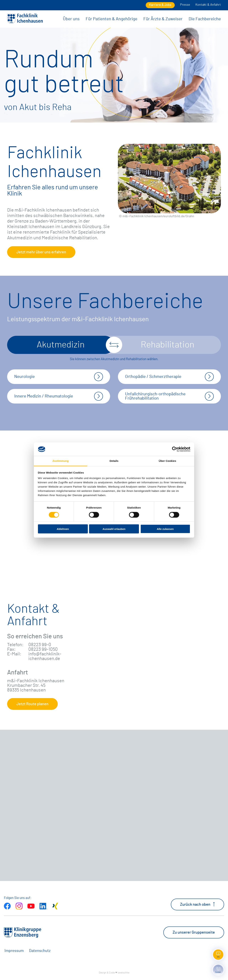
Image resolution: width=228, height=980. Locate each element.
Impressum (14, 951)
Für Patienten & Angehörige (112, 19)
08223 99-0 (40, 645)
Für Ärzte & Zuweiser (163, 19)
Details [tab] (114, 461)
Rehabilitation (168, 345)
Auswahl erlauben (114, 529)
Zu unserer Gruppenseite (194, 932)
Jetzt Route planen (32, 704)
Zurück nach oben (197, 904)
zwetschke (124, 973)
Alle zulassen (165, 529)
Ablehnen (63, 529)
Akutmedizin (61, 345)
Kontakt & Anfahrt (208, 5)
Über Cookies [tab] (167, 461)
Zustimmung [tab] (61, 461)
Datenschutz (40, 951)
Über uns (71, 19)
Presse (185, 5)
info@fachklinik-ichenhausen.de (45, 656)
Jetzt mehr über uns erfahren (41, 252)
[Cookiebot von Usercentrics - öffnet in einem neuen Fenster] (175, 449)
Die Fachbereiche (205, 19)
